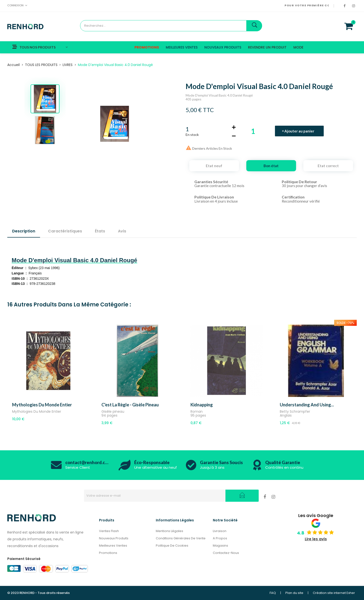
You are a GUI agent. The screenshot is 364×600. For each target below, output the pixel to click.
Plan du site (294, 593)
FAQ (273, 593)
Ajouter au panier (300, 131)
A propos (220, 538)
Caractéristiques (65, 231)
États (100, 231)
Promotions (108, 553)
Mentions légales (170, 531)
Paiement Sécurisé (24, 559)
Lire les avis (316, 539)
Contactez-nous (226, 553)
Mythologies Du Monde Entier (42, 405)
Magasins (220, 546)
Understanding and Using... (307, 405)
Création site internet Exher (334, 593)
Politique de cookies (172, 546)
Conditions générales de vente (181, 538)
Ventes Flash (109, 531)
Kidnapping (202, 405)
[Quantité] (258, 131)
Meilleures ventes (113, 546)
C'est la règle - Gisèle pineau (130, 405)
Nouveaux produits (114, 538)
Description (24, 231)
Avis (122, 231)
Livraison (220, 531)
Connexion (15, 5)
